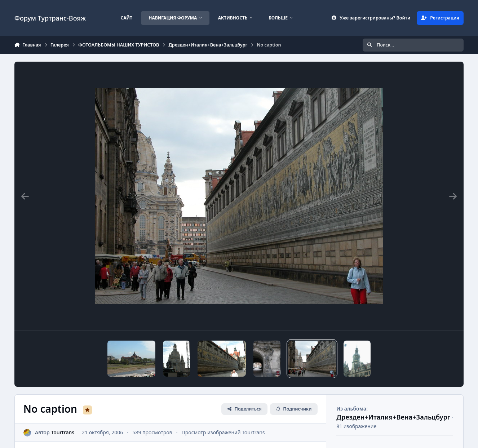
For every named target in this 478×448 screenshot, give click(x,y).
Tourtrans (63, 432)
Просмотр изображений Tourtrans (223, 432)
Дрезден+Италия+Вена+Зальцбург (393, 417)
